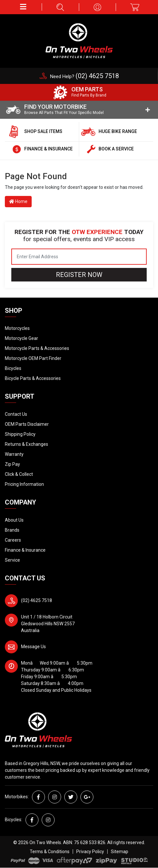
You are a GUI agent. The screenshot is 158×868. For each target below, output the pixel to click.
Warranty (14, 454)
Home (18, 201)
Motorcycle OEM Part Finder (33, 358)
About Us (14, 520)
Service (12, 560)
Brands (12, 530)
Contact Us (16, 414)
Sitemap (120, 852)
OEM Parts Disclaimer (27, 424)
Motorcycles (17, 328)
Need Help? (84, 77)
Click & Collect (19, 474)
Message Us (33, 647)
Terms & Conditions (50, 852)
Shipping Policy (20, 434)
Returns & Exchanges (26, 444)
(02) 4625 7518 (37, 600)
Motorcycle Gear (21, 338)
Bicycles (13, 368)
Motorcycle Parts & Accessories (37, 348)
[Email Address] (79, 257)
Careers (13, 540)
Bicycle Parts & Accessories (33, 378)
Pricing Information (24, 484)
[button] (23, 7)
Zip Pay (12, 464)
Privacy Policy (90, 852)
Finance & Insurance (25, 550)
